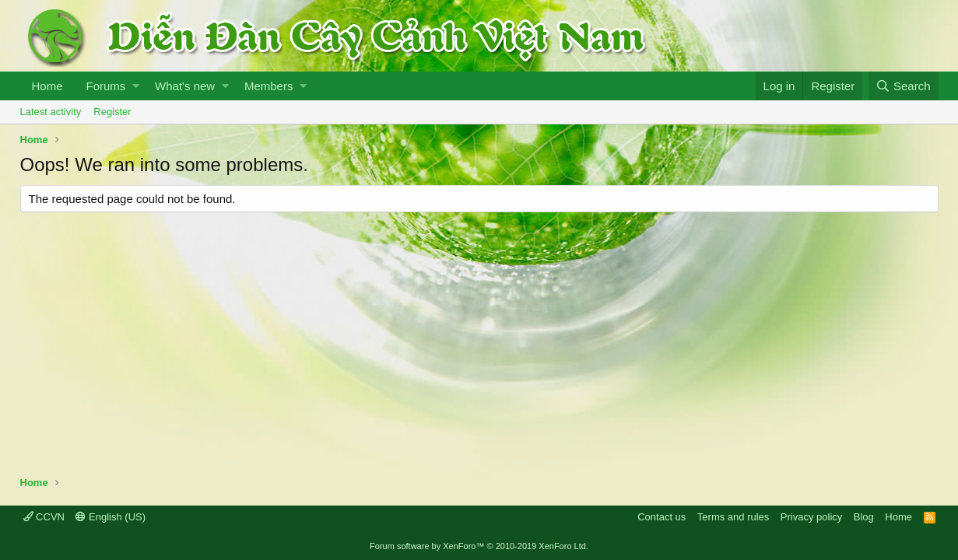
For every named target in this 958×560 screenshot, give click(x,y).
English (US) (111, 517)
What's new (185, 86)
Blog (864, 517)
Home (47, 86)
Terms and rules (733, 517)
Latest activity (51, 112)
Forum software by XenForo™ (479, 546)
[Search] (904, 86)
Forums (106, 86)
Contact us (661, 517)
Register (112, 112)
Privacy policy (811, 517)
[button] (136, 86)
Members (269, 86)
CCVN (44, 517)
